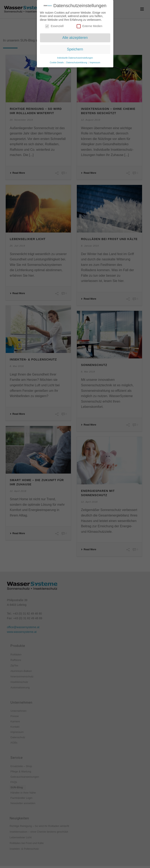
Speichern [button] (75, 49)
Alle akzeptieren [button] (75, 37)
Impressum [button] (95, 62)
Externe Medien (89, 26)
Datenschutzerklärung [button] (77, 62)
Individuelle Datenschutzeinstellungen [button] (75, 57)
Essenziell (54, 26)
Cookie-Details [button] (57, 62)
